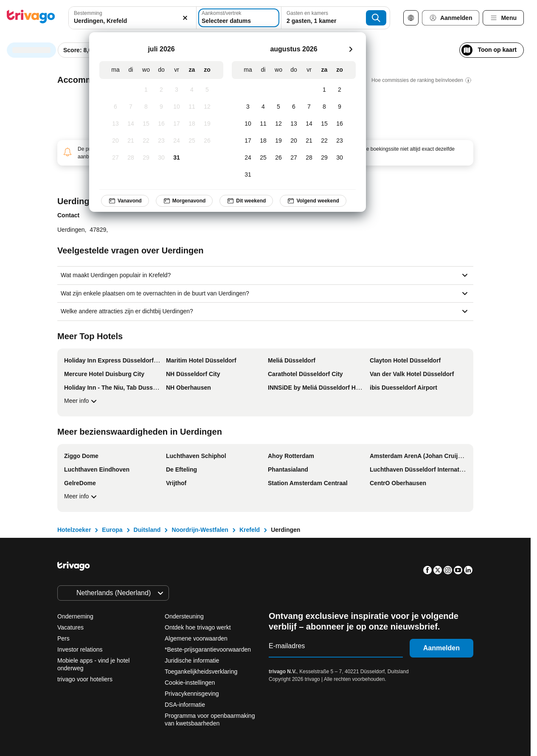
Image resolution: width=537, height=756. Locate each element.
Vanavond (125, 201)
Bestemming (88, 13)
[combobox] (132, 18)
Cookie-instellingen (191, 683)
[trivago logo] (31, 18)
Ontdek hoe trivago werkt (198, 627)
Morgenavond (184, 201)
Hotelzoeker (74, 530)
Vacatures (70, 627)
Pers (63, 638)
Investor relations (80, 649)
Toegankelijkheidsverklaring (201, 672)
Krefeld (250, 530)
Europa (112, 530)
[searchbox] (132, 21)
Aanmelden (441, 648)
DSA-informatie (185, 705)
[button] (132, 18)
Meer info (82, 401)
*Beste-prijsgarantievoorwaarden (208, 649)
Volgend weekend (313, 201)
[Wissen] (185, 18)
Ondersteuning (184, 616)
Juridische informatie (192, 660)
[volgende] (351, 49)
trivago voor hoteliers (85, 679)
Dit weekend (246, 201)
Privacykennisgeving (192, 694)
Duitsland (147, 530)
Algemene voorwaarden (196, 638)
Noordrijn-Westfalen (200, 530)
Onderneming (75, 616)
